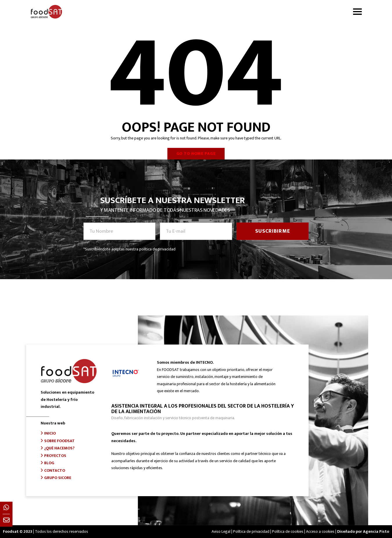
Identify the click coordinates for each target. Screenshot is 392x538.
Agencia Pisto (376, 531)
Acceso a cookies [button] (320, 531)
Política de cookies (288, 531)
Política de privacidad (251, 531)
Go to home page (196, 154)
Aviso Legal (221, 531)
